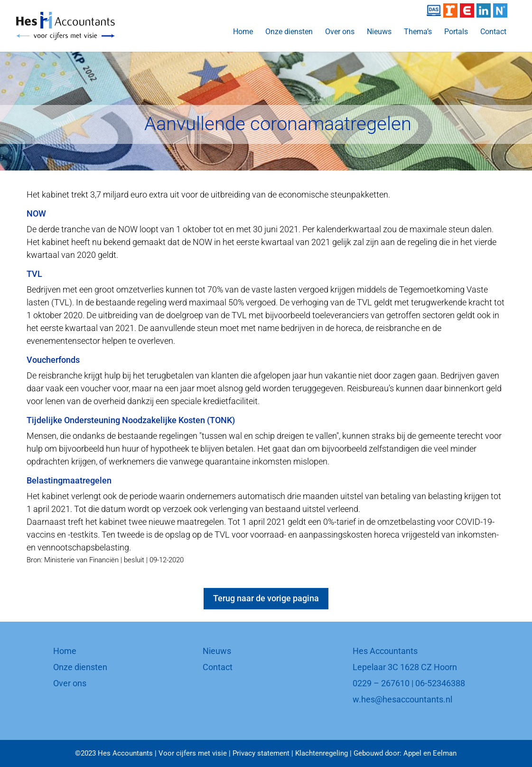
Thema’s (418, 32)
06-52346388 (440, 683)
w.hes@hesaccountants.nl (402, 699)
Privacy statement (261, 753)
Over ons (340, 32)
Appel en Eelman (430, 753)
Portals (456, 32)
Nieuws (379, 32)
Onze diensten (289, 32)
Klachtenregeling (322, 753)
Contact (493, 32)
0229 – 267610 (381, 683)
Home (243, 32)
